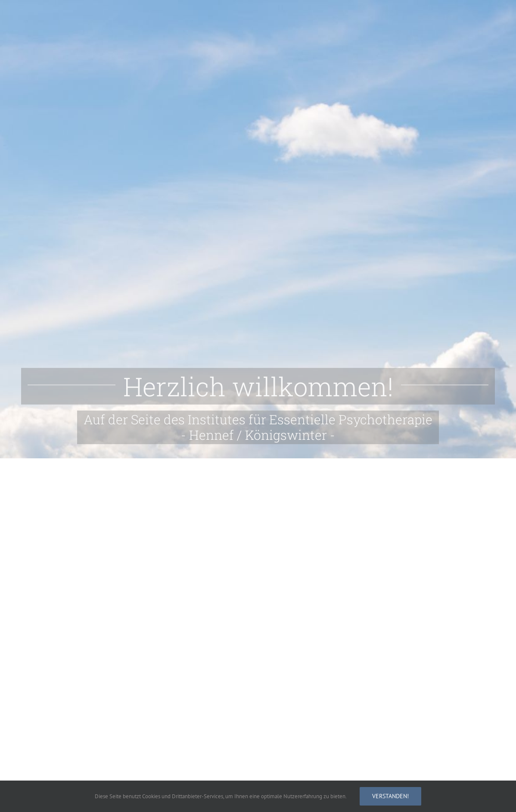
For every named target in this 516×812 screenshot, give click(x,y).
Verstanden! (390, 796)
